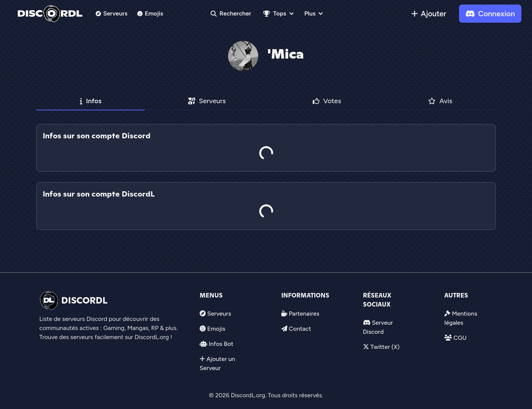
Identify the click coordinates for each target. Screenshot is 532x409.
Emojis (150, 13)
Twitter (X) (385, 347)
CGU (460, 338)
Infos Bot (221, 344)
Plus (310, 13)
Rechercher (231, 13)
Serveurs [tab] (207, 101)
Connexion (490, 14)
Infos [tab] (91, 101)
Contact (300, 329)
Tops (275, 13)
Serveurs (112, 13)
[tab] (266, 177)
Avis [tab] (440, 101)
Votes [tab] (327, 101)
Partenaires (304, 314)
